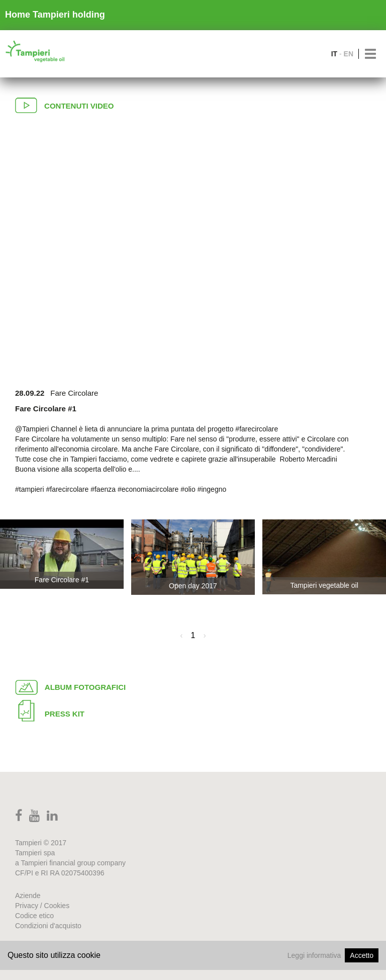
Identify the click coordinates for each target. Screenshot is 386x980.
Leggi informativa (314, 955)
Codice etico (34, 916)
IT (334, 54)
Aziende (28, 896)
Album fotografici (70, 686)
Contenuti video (64, 104)
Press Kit (50, 709)
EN (349, 54)
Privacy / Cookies (42, 906)
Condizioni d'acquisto (48, 926)
